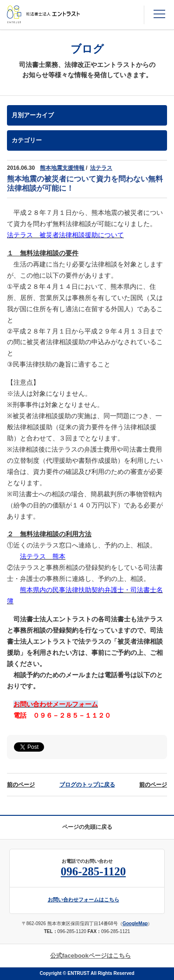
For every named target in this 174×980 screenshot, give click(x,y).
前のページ (21, 785)
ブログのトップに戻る (87, 785)
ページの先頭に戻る (87, 827)
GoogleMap (135, 923)
